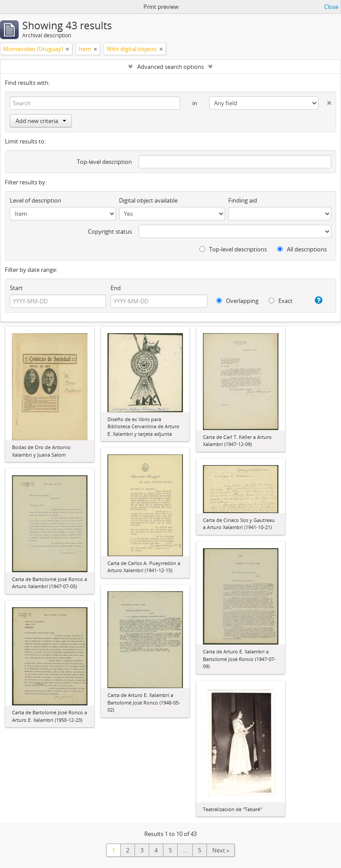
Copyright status (110, 231)
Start (16, 288)
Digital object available (148, 200)
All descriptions (302, 249)
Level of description (36, 200)
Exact (281, 301)
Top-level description (104, 162)
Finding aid (243, 200)
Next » (221, 850)
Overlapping (237, 301)
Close (331, 7)
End (116, 288)
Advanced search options (170, 67)
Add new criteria (41, 121)
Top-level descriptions (233, 249)
